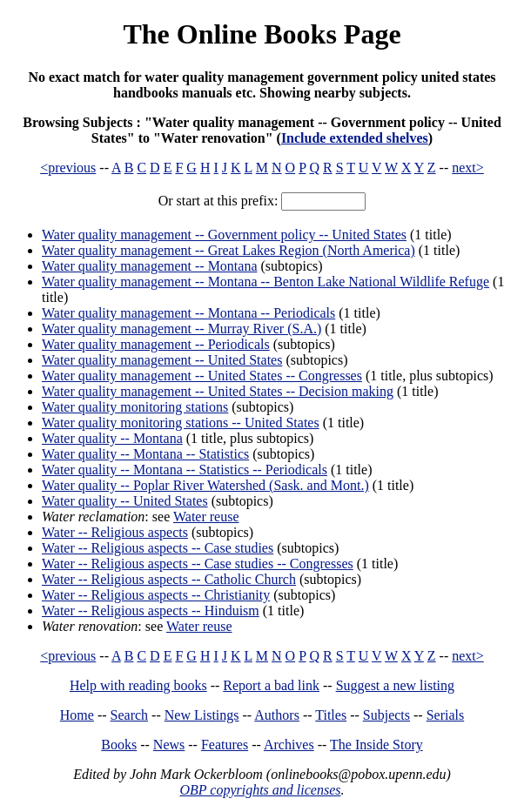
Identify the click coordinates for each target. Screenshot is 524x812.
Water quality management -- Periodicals (156, 344)
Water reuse (206, 517)
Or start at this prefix (216, 201)
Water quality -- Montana (112, 438)
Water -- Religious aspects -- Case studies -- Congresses (198, 564)
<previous (68, 168)
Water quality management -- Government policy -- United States (224, 235)
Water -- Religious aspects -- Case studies (158, 548)
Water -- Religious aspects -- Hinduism (151, 611)
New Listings (202, 715)
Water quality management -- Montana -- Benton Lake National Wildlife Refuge (265, 282)
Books (119, 745)
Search (130, 715)
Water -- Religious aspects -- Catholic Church (169, 579)
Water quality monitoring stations (135, 407)
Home (77, 715)
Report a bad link (271, 685)
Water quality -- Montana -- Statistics (145, 454)
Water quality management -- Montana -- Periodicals (188, 313)
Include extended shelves (355, 138)
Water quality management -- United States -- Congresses (202, 376)
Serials (446, 715)
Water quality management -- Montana (150, 266)
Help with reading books (138, 685)
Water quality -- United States (125, 501)
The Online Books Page (262, 34)
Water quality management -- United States (162, 360)
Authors (277, 715)
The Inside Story (376, 745)
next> (468, 168)
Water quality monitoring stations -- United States (181, 423)
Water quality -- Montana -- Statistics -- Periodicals (185, 470)
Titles (331, 715)
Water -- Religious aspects (115, 532)
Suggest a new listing (395, 685)
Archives (289, 745)
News (169, 745)
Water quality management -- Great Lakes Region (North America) (228, 250)
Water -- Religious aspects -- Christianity (156, 595)
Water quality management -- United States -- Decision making (218, 391)
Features (225, 745)
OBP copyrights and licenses (260, 790)
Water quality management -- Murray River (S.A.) (181, 329)
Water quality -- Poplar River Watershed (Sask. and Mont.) (205, 485)
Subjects (386, 715)
